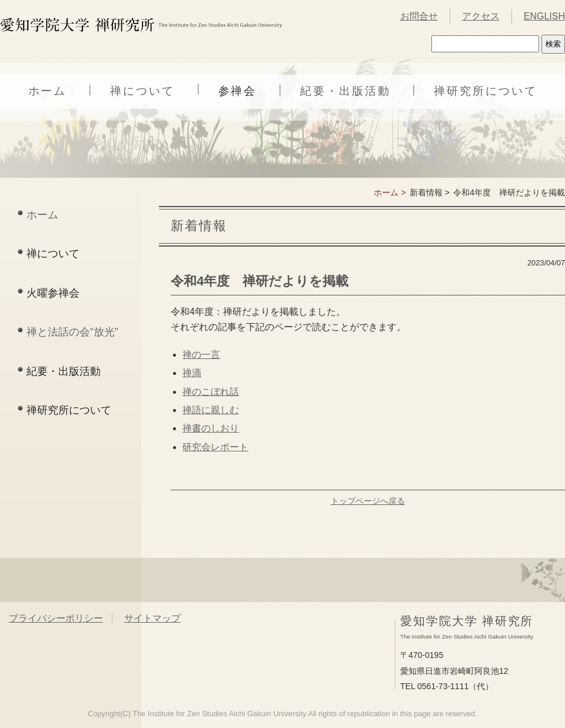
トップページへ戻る (368, 501)
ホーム (48, 91)
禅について (142, 91)
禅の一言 (201, 355)
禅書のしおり (211, 428)
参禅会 (238, 91)
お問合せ (419, 16)
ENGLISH (544, 16)
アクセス (481, 16)
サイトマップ (152, 618)
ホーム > (390, 192)
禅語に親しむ (211, 410)
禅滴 (192, 373)
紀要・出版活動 (345, 91)
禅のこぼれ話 (211, 392)
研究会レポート (215, 447)
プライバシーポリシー (56, 618)
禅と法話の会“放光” (72, 332)
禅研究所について (485, 91)
